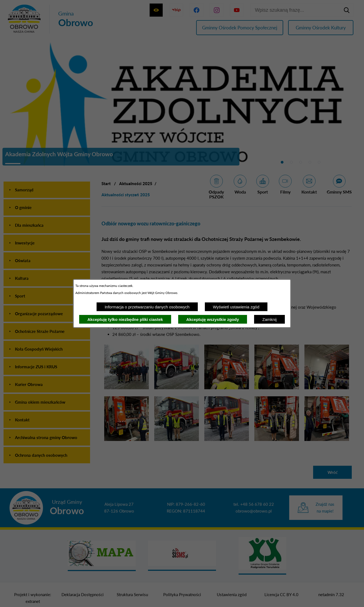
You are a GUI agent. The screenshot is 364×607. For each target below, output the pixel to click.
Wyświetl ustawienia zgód (236, 307)
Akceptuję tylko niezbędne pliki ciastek (125, 319)
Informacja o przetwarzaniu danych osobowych (147, 307)
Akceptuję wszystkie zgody (213, 319)
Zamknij (269, 319)
